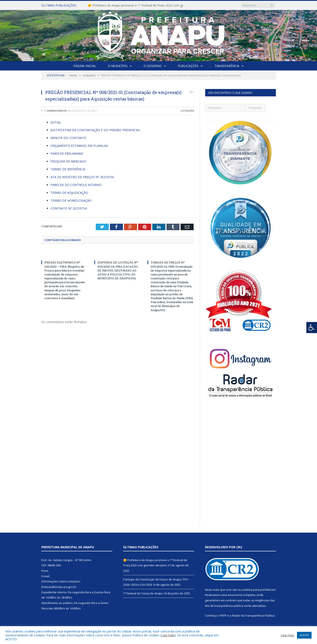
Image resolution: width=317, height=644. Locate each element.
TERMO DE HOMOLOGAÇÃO (71, 200)
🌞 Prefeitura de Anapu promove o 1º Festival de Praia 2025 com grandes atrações (138, 5)
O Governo (153, 66)
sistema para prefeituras (258, 590)
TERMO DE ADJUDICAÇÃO (69, 193)
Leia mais (168, 635)
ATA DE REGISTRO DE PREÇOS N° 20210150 (82, 177)
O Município (118, 66)
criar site (231, 590)
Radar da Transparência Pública (253, 615)
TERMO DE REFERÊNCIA (68, 169)
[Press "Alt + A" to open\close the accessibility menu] (312, 328)
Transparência (227, 66)
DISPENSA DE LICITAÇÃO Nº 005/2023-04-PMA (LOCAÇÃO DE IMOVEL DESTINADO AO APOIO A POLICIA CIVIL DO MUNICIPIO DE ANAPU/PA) (118, 270)
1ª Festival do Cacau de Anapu (143, 593)
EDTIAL (56, 122)
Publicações (188, 66)
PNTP (223, 615)
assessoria (235, 595)
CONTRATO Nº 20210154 (69, 208)
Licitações (187, 111)
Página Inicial (85, 66)
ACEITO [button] (304, 635)
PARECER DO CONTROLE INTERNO (76, 185)
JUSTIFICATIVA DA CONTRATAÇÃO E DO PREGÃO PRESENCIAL (95, 130)
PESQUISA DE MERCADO (68, 161)
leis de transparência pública (224, 606)
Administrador (57, 111)
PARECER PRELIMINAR (67, 153)
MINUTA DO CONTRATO (68, 138)
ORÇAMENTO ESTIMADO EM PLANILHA (79, 146)
